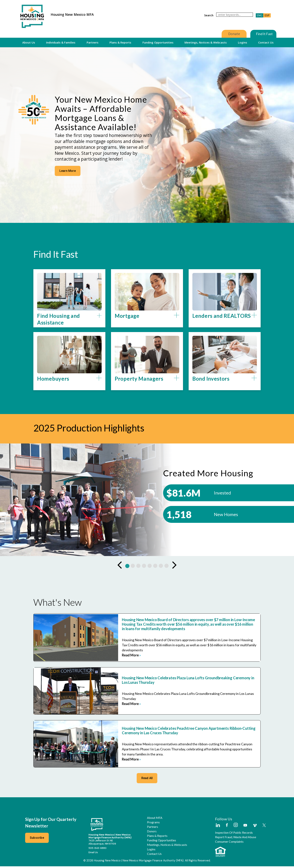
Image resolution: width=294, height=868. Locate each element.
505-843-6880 (97, 850)
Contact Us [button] (266, 42)
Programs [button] (153, 824)
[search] (235, 15)
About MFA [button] (155, 819)
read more (115, 655)
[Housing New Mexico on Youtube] (245, 827)
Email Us (93, 854)
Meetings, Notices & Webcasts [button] (206, 42)
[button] (69, 321)
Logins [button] (243, 42)
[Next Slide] (174, 567)
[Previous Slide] (120, 567)
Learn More (67, 171)
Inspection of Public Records (234, 834)
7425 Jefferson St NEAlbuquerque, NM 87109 (102, 844)
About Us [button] (29, 42)
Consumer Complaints (229, 843)
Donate (234, 34)
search (209, 15)
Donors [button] (152, 833)
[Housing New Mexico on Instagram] (236, 827)
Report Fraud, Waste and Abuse (236, 839)
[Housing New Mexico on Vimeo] (255, 827)
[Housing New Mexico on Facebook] (227, 827)
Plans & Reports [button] (120, 42)
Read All (147, 780)
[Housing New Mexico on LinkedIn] (218, 827)
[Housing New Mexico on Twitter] (264, 827)
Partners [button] (93, 42)
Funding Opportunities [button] (158, 42)
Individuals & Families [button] (61, 42)
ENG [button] (260, 15)
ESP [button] (267, 15)
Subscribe (37, 839)
